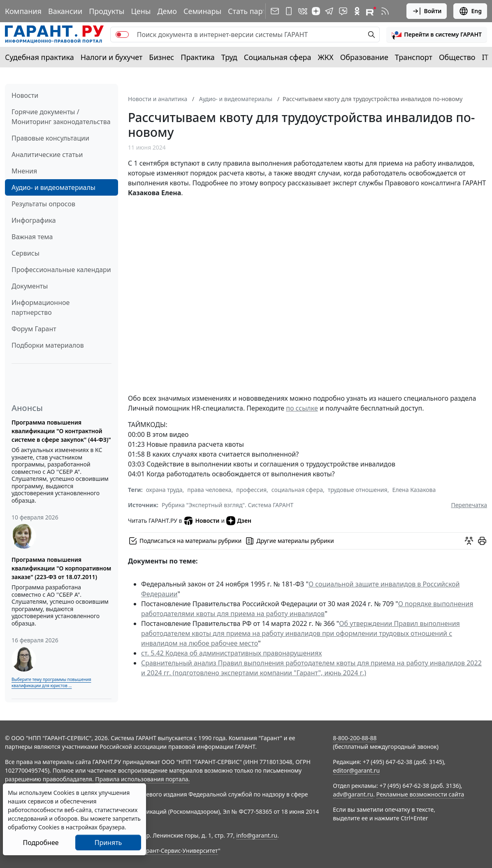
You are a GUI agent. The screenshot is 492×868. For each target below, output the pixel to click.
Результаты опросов (43, 204)
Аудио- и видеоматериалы (53, 187)
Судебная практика (39, 57)
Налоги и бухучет (112, 57)
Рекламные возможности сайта (420, 794)
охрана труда (164, 490)
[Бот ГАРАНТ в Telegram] (343, 11)
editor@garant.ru (356, 770)
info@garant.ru (257, 835)
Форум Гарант (34, 329)
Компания (23, 11)
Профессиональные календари (61, 270)
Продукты (107, 11)
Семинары (202, 11)
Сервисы (26, 253)
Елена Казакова (414, 490)
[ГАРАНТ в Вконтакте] (303, 11)
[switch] (122, 35)
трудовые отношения (358, 490)
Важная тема (32, 237)
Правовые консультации (50, 138)
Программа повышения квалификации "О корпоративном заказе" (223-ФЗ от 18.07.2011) (61, 568)
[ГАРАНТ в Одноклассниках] (357, 11)
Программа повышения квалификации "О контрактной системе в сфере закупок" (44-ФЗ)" (61, 431)
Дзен (239, 521)
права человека (209, 490)
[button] (437, 35)
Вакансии (65, 11)
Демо (167, 11)
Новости (25, 95)
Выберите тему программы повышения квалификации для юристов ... (51, 682)
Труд (229, 57)
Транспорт (414, 57)
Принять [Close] (108, 843)
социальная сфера (297, 490)
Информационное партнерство (41, 307)
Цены (141, 11)
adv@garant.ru (353, 794)
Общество (457, 57)
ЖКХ (326, 57)
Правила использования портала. (142, 779)
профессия (251, 490)
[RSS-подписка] (385, 11)
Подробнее (41, 843)
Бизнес (161, 57)
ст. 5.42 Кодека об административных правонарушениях (231, 653)
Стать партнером (259, 11)
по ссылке (302, 408)
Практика (197, 57)
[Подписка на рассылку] (275, 11)
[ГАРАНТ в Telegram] (329, 11)
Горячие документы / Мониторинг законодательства (61, 117)
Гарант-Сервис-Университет (179, 851)
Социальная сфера (278, 57)
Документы (30, 286)
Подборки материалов (48, 345)
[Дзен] (316, 11)
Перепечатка (469, 505)
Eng (470, 11)
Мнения (24, 171)
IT (485, 57)
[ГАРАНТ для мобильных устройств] (289, 11)
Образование (364, 57)
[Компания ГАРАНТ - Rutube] (371, 11)
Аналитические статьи (47, 155)
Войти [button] (427, 11)
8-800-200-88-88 (355, 738)
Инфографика (34, 220)
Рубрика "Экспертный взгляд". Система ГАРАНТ (227, 505)
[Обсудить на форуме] (469, 541)
